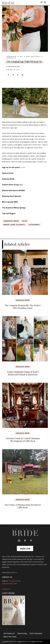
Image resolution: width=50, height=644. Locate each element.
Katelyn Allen (14, 67)
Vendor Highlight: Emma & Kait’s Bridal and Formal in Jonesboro (23, 373)
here (22, 167)
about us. (14, 572)
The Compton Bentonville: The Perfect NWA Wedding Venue (23, 307)
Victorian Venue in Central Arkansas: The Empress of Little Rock (23, 440)
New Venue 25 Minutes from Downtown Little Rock (23, 506)
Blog (21, 57)
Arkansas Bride (12, 57)
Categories (10, 58)
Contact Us (6, 589)
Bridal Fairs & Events (33, 57)
